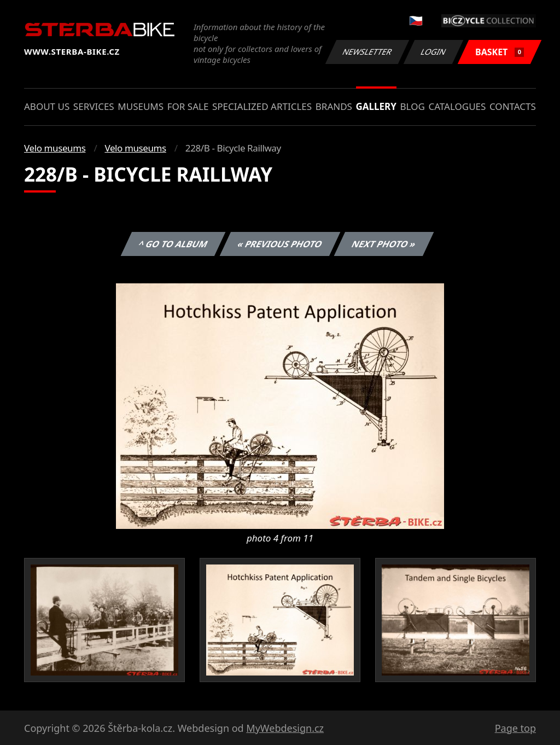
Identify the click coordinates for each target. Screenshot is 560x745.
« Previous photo (280, 244)
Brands (334, 106)
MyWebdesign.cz (285, 728)
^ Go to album (173, 244)
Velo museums (55, 148)
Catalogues (457, 106)
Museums (141, 106)
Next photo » (384, 244)
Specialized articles (262, 106)
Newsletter (367, 52)
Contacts (513, 106)
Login (434, 52)
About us (47, 106)
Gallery (376, 106)
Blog (413, 106)
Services (94, 106)
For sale (188, 106)
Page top (515, 728)
